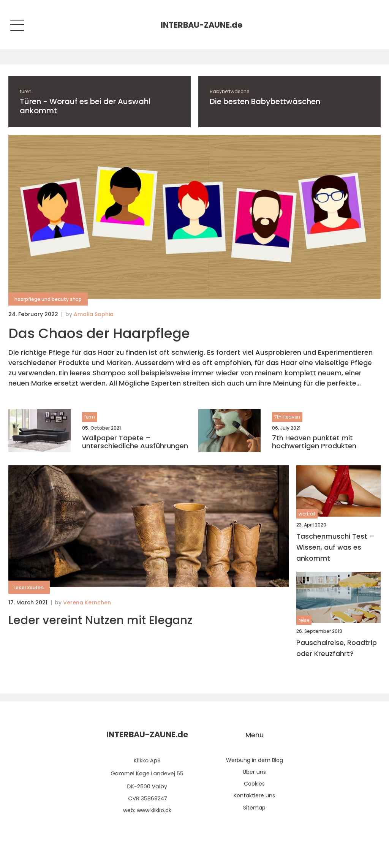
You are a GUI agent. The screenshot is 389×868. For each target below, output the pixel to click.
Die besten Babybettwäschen (265, 101)
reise (304, 620)
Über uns (254, 772)
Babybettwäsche (229, 91)
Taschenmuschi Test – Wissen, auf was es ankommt (335, 547)
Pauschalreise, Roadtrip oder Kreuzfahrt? (337, 648)
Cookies (254, 784)
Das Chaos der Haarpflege (99, 333)
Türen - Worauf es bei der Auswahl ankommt (85, 106)
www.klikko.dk (154, 810)
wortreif (307, 514)
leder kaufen (29, 587)
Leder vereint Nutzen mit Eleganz (100, 620)
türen (26, 91)
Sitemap (254, 808)
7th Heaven (287, 417)
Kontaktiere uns (254, 795)
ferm (90, 417)
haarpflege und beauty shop (48, 299)
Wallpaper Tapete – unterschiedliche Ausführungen (135, 442)
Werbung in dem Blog (255, 760)
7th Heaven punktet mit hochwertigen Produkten (314, 442)
